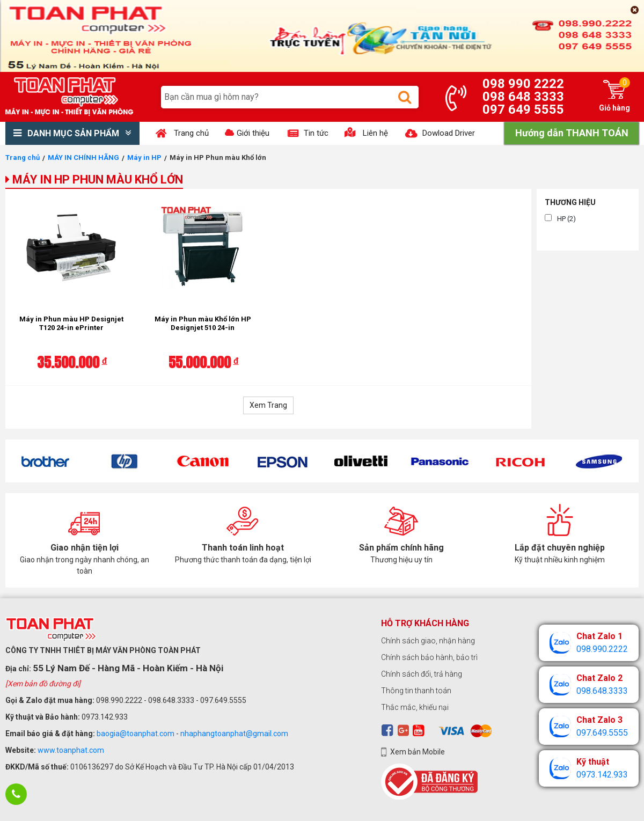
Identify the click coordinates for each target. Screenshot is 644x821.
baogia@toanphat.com (136, 734)
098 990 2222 (523, 84)
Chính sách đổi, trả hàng (422, 674)
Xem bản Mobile (418, 752)
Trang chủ (23, 157)
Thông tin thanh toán (416, 691)
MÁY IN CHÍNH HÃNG (83, 157)
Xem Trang (268, 405)
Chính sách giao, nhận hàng (428, 641)
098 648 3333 (523, 97)
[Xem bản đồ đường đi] (43, 684)
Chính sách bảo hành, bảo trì (429, 657)
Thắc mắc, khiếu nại (415, 707)
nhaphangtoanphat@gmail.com (234, 734)
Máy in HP (144, 157)
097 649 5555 (523, 109)
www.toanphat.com (71, 750)
